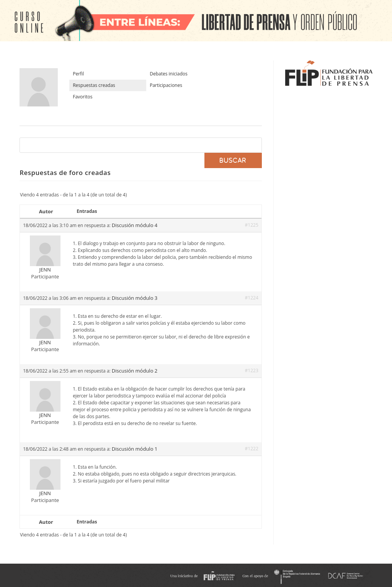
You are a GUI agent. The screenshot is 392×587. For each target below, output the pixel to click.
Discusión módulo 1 (135, 449)
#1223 (252, 370)
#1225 (252, 225)
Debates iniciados (168, 74)
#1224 (252, 298)
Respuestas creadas (94, 85)
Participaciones (166, 85)
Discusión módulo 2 (135, 371)
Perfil (78, 74)
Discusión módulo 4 (135, 225)
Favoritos (82, 97)
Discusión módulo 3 (135, 298)
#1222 (252, 449)
